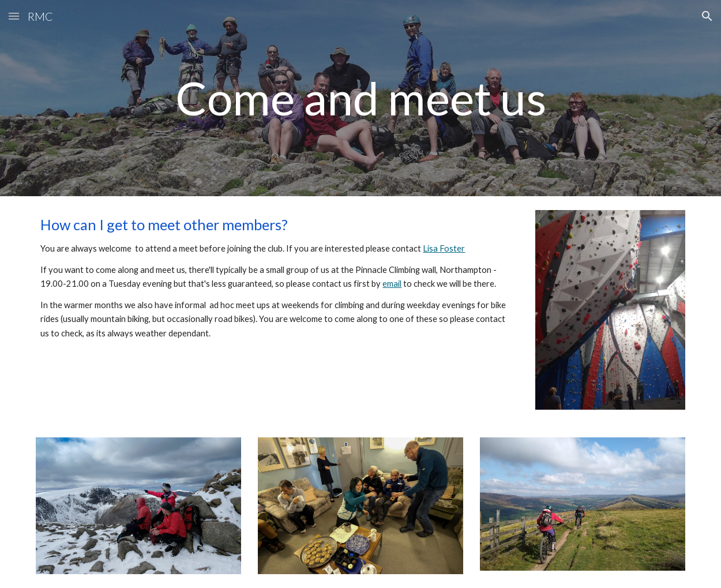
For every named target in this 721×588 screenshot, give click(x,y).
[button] (14, 16)
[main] (360, 98)
